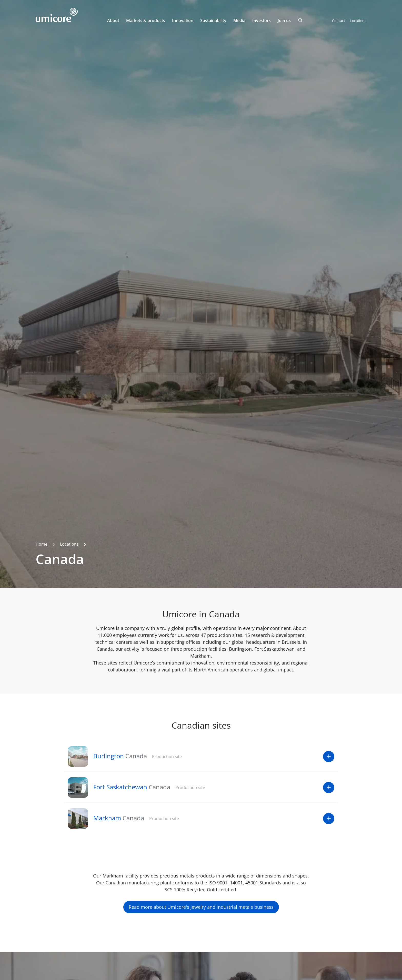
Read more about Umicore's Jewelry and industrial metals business (201, 907)
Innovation (183, 21)
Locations (358, 21)
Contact (339, 21)
